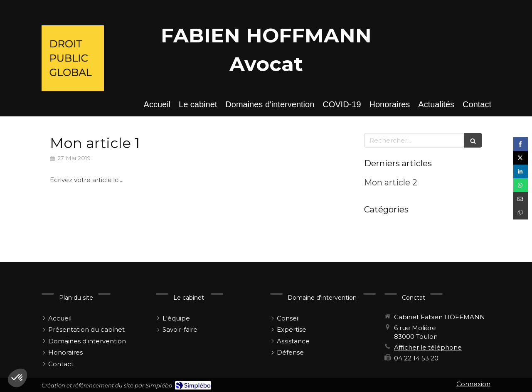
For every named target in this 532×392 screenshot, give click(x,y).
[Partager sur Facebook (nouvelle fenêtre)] (521, 144)
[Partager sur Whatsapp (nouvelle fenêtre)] (521, 185)
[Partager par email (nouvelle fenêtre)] (521, 199)
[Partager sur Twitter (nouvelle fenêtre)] (521, 158)
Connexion (473, 384)
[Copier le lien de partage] (521, 213)
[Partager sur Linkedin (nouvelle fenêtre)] (521, 171)
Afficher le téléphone (428, 347)
